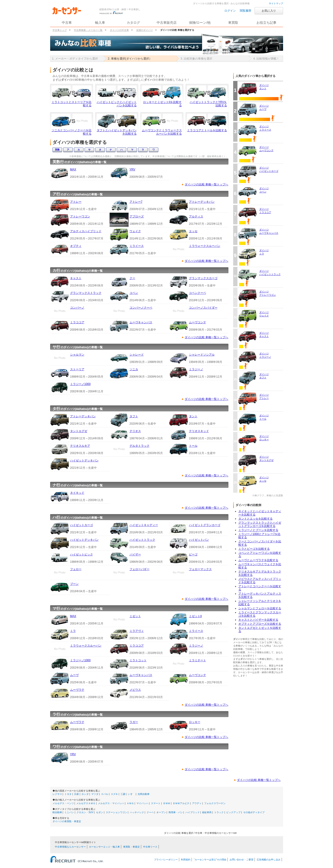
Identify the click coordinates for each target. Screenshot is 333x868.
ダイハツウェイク (264, 314)
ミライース (137, 246)
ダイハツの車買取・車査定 (67, 821)
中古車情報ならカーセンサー (70, 847)
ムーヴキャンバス (141, 322)
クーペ (150, 812)
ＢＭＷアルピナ (181, 803)
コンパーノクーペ (141, 308)
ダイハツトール (264, 417)
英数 (57, 150)
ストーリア (77, 369)
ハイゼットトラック (142, 540)
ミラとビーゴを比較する (254, 549)
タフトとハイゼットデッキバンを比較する (117, 132)
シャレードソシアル (202, 355)
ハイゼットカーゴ (82, 525)
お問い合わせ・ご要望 (241, 860)
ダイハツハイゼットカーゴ (269, 169)
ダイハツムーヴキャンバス (269, 231)
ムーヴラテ (77, 690)
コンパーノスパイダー (203, 308)
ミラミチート (198, 660)
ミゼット (135, 616)
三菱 (123, 794)
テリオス (135, 431)
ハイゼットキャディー (144, 525)
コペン (134, 293)
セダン (100, 812)
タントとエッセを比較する (256, 519)
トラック (219, 812)
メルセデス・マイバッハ (111, 803)
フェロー (76, 569)
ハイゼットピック (82, 554)
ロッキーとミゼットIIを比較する (162, 104)
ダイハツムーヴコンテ (266, 149)
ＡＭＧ (130, 803)
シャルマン (77, 355)
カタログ (133, 23)
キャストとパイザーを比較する (258, 620)
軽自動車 (57, 812)
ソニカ (134, 369)
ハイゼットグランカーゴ (205, 525)
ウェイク (135, 231)
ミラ (73, 631)
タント (193, 416)
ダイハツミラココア (265, 211)
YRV (132, 169)
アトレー (76, 202)
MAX (73, 169)
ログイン (230, 11)
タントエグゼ (79, 431)
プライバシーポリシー (166, 860)
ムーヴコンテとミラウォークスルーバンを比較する (162, 132)
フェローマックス (200, 569)
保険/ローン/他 (200, 23)
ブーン (74, 584)
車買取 (233, 23)
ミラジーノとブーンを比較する (258, 530)
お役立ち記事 (266, 23)
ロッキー (195, 722)
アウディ (197, 803)
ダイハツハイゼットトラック (270, 273)
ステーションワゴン (116, 812)
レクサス (57, 794)
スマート (156, 803)
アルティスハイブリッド (86, 231)
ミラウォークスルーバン (205, 246)
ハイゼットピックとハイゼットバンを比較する (117, 104)
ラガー (134, 722)
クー (132, 278)
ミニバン (69, 812)
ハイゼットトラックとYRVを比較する (208, 104)
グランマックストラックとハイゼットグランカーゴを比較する (260, 524)
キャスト (76, 278)
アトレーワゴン (80, 216)
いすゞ (131, 794)
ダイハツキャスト (264, 335)
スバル (105, 794)
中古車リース (150, 847)
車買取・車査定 (131, 847)
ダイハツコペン (264, 190)
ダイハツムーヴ (264, 107)
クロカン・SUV (85, 812)
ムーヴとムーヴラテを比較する (258, 560)
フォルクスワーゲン (215, 803)
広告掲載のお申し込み (269, 860)
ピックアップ (233, 812)
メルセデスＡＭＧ (86, 803)
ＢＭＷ (167, 803)
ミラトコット (138, 660)
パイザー (135, 554)
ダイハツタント (264, 87)
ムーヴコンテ (198, 322)
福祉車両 (207, 812)
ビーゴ (193, 554)
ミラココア (77, 322)
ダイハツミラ (264, 252)
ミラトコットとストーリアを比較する (72, 104)
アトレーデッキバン (202, 202)
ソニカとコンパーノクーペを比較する (72, 132)
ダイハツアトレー (264, 396)
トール (193, 446)
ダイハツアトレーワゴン (268, 293)
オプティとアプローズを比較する (260, 624)
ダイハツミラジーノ (265, 355)
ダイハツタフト (264, 376)
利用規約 (186, 860)
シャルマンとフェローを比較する (260, 608)
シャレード (137, 355)
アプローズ (137, 216)
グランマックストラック (86, 293)
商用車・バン (176, 812)
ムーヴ (74, 675)
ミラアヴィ (137, 631)
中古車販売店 (167, 23)
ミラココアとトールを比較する (207, 130)
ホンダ (85, 794)
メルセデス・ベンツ (63, 803)
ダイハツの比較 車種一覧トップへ (206, 184)
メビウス (135, 690)
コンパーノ (77, 308)
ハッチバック (137, 812)
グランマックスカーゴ (203, 278)
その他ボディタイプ (254, 812)
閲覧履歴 (246, 11)
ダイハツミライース (265, 128)
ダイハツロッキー (264, 438)
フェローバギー (140, 569)
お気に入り (269, 11)
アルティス (196, 216)
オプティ (76, 246)
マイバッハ (142, 803)
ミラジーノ (196, 369)
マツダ (95, 794)
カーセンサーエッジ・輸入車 (104, 847)
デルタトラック (140, 446)
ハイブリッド (193, 812)
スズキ (114, 794)
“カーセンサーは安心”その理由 (210, 860)
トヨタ (68, 794)
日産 (77, 794)
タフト (134, 416)
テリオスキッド (199, 431)
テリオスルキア (80, 446)
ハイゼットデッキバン (84, 460)
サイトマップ (276, 3)
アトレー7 (136, 202)
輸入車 (100, 23)
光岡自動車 (144, 794)
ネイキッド (77, 493)
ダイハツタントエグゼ (266, 458)
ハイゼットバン (199, 540)
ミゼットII (195, 616)
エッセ (193, 231)
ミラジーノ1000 (80, 384)
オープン (161, 812)
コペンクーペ (198, 293)
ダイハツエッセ (264, 479)
